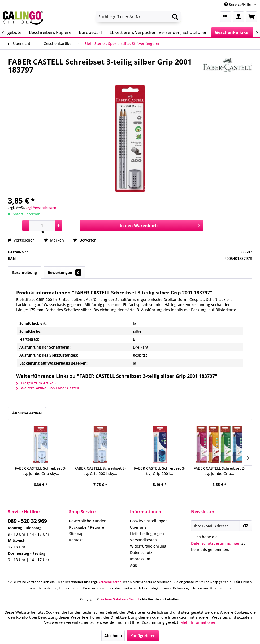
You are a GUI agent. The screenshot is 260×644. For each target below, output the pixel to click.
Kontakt (76, 540)
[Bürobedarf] (90, 32)
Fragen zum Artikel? (36, 383)
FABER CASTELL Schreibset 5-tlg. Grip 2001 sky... (100, 471)
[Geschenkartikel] (232, 32)
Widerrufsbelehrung (148, 546)
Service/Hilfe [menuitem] (238, 4)
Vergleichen (21, 240)
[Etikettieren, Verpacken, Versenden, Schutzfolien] (159, 32)
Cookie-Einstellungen (149, 521)
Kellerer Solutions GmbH (120, 599)
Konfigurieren (143, 636)
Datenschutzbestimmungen (216, 543)
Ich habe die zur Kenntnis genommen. (219, 543)
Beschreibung (25, 272)
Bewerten (85, 240)
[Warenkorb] (252, 17)
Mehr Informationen (198, 622)
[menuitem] (138, 17)
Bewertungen (64, 272)
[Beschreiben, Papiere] (50, 32)
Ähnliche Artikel (27, 413)
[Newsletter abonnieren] (246, 526)
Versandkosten (143, 540)
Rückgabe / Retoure (86, 527)
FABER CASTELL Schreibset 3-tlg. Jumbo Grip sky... (41, 471)
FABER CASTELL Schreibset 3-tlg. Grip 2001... (160, 471)
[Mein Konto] (239, 17)
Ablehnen (113, 636)
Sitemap (76, 534)
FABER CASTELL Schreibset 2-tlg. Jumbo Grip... (219, 471)
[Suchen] (175, 17)
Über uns (138, 527)
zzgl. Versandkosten (41, 208)
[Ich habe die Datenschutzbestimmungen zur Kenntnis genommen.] (193, 537)
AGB (134, 565)
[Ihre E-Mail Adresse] (215, 526)
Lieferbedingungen (147, 534)
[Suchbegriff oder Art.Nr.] (138, 17)
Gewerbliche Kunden (88, 521)
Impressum (140, 559)
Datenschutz (141, 552)
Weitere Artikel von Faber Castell (48, 388)
